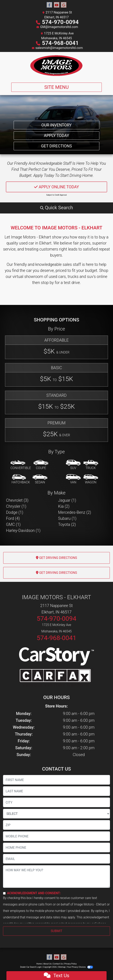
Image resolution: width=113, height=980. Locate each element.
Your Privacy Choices (80, 967)
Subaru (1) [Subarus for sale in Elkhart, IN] (67, 518)
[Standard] (57, 402)
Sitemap (62, 967)
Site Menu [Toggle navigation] (57, 87)
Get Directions (57, 146)
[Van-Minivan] (73, 479)
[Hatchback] (21, 479)
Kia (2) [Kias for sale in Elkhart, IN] (64, 506)
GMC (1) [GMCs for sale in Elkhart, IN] (13, 524)
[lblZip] (57, 825)
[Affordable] (57, 347)
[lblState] (57, 814)
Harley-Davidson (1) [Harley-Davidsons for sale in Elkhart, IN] (23, 530)
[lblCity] (57, 802)
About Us (47, 964)
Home (39, 964)
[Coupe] (41, 465)
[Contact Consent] (4, 893)
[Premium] (57, 430)
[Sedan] (40, 479)
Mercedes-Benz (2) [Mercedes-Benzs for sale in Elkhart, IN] (75, 512)
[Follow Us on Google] (64, 5)
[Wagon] (91, 479)
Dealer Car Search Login (31, 967)
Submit (57, 931)
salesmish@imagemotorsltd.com (59, 48)
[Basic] (57, 375)
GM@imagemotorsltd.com (59, 27)
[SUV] (73, 465)
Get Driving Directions (57, 558)
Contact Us (58, 964)
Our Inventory (57, 125)
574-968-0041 (60, 43)
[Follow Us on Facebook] (49, 5)
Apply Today (57, 136)
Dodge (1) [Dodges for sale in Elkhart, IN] (15, 512)
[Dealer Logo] (57, 66)
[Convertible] (21, 465)
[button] (57, 208)
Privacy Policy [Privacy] (70, 964)
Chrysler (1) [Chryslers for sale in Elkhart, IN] (16, 506)
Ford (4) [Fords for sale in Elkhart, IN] (13, 518)
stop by (47, 283)
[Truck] (91, 465)
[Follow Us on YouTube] (57, 5)
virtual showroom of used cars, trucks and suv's (54, 277)
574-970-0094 (60, 22)
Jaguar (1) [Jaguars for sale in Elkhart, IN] (67, 500)
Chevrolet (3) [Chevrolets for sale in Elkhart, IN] (17, 500)
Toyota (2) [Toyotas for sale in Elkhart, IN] (67, 524)
